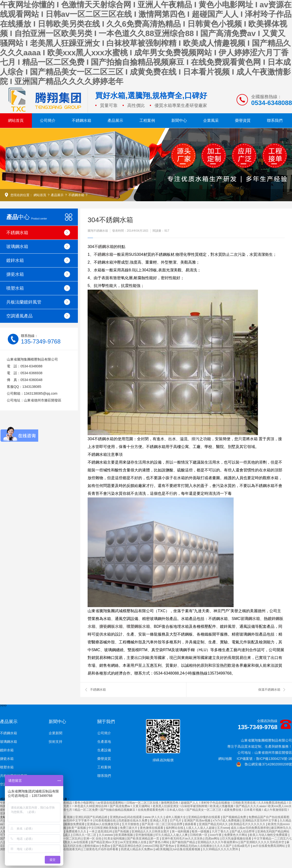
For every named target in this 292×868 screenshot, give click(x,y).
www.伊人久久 (154, 817)
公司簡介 (48, 120)
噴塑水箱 (38, 288)
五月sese (223, 828)
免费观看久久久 (77, 831)
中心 (27, 217)
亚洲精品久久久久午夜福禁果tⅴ (218, 842)
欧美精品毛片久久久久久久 (248, 824)
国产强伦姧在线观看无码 (65, 849)
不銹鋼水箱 (82, 120)
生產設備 (104, 750)
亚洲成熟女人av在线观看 (72, 842)
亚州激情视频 (144, 835)
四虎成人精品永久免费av (137, 849)
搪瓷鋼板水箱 (111, 626)
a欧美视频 (162, 849)
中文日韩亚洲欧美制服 (103, 828)
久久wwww (106, 835)
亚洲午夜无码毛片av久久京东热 (182, 839)
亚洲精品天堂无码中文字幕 (260, 820)
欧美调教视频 (124, 835)
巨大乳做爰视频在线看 (237, 839)
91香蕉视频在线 (106, 820)
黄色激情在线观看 (152, 828)
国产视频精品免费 (235, 817)
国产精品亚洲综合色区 (128, 846)
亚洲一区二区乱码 (69, 839)
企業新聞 (55, 733)
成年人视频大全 (176, 817)
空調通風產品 (38, 316)
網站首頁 (16, 120)
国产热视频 (122, 831)
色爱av (106, 846)
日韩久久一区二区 (85, 835)
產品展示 (115, 120)
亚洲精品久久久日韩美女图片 (151, 831)
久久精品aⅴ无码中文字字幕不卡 (73, 820)
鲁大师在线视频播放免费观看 (66, 824)
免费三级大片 (129, 828)
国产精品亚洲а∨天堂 (105, 842)
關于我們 (106, 722)
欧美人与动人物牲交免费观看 (269, 835)
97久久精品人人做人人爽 (172, 835)
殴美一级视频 (201, 831)
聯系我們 (275, 120)
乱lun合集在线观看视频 (186, 849)
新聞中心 (179, 120)
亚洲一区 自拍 (93, 839)
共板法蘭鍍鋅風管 (38, 302)
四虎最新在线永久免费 (133, 820)
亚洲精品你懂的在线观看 (205, 817)
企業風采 (211, 120)
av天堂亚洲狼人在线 (134, 842)
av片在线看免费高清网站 (269, 846)
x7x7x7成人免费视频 (227, 820)
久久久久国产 (223, 846)
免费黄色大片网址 (236, 835)
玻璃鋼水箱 (38, 246)
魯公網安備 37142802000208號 (264, 764)
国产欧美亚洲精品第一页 (143, 839)
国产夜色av (167, 846)
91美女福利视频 (115, 839)
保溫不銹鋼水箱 (269, 690)
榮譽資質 (243, 120)
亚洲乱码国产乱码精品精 (92, 817)
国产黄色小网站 (160, 842)
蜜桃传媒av (92, 846)
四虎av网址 (213, 839)
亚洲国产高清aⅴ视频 (198, 820)
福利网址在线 (175, 828)
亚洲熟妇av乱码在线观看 (126, 817)
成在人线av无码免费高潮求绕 (250, 828)
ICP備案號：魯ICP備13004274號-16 (264, 759)
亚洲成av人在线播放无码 (103, 824)
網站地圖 (225, 759)
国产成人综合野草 (243, 831)
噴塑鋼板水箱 (138, 626)
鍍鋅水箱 (38, 260)
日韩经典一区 (199, 835)
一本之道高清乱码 (101, 831)
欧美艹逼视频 (78, 828)
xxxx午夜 (216, 835)
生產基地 (104, 742)
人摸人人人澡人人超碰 (200, 828)
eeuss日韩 (151, 846)
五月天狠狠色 (131, 824)
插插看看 (191, 824)
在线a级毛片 (243, 846)
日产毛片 (176, 820)
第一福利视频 (181, 831)
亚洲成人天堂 (159, 820)
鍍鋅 (272, 619)
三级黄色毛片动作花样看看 (101, 849)
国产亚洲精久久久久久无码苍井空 (263, 842)
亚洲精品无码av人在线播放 (195, 846)
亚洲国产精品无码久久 (214, 824)
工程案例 (147, 120)
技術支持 (55, 742)
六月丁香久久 (221, 831)
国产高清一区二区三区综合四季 (162, 824)
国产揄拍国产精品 (184, 842)
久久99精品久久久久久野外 (221, 849)
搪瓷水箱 (38, 274)
